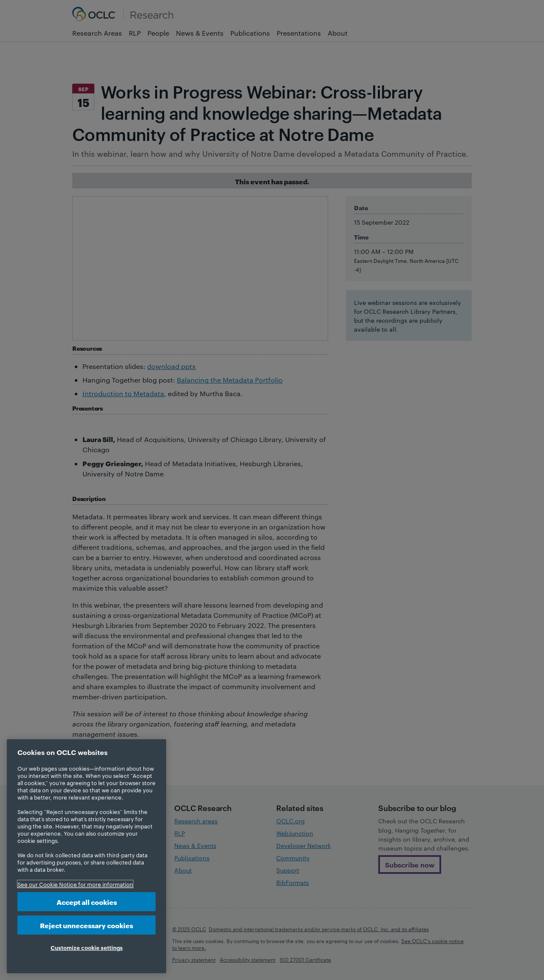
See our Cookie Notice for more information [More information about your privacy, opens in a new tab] (75, 884)
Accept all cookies (87, 902)
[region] (86, 856)
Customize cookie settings (87, 947)
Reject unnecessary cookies (86, 925)
